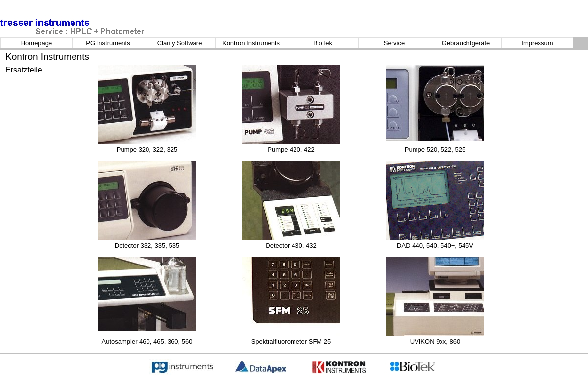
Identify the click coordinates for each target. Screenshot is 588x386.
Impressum (537, 43)
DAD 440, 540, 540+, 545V (435, 246)
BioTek (323, 43)
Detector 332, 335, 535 (147, 246)
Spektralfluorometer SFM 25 (291, 342)
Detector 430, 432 (291, 246)
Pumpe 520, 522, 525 (435, 150)
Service (394, 43)
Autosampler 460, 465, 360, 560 (147, 342)
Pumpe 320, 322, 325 (147, 150)
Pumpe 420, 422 (291, 150)
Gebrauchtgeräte (466, 43)
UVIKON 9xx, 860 (435, 342)
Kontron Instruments (251, 43)
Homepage (37, 43)
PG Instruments (108, 43)
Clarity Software (180, 43)
